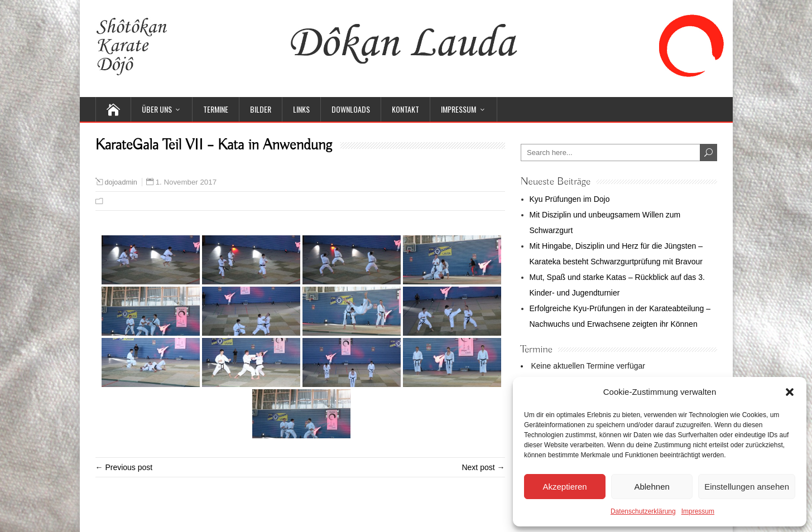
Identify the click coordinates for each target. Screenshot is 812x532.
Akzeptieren (564, 487)
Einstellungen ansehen (747, 487)
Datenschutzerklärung (643, 511)
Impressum (698, 511)
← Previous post (124, 467)
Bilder (261, 109)
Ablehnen (652, 487)
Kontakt (405, 109)
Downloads (351, 109)
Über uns (157, 109)
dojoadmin (121, 182)
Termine (216, 109)
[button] (790, 392)
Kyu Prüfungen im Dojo (570, 199)
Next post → (483, 467)
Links (301, 109)
